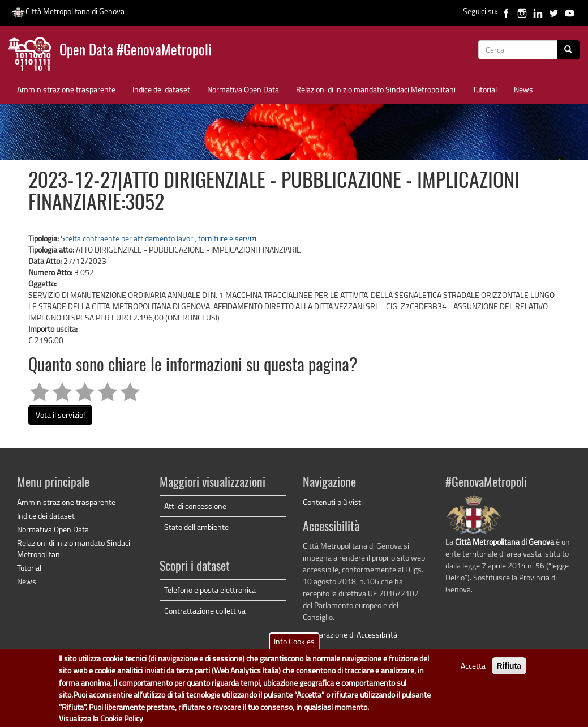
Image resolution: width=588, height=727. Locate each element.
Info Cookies (294, 646)
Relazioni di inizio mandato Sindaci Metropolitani (376, 89)
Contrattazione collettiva (205, 611)
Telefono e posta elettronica (210, 590)
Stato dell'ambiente (196, 527)
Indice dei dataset (161, 89)
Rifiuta (509, 670)
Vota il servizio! (60, 415)
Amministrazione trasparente (66, 89)
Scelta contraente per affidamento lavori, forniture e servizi (158, 238)
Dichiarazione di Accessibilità (350, 634)
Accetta (473, 670)
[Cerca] (568, 50)
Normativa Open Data (243, 89)
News (523, 89)
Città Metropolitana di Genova (68, 11)
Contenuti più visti (333, 502)
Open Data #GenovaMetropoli (136, 51)
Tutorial (485, 89)
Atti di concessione (195, 506)
